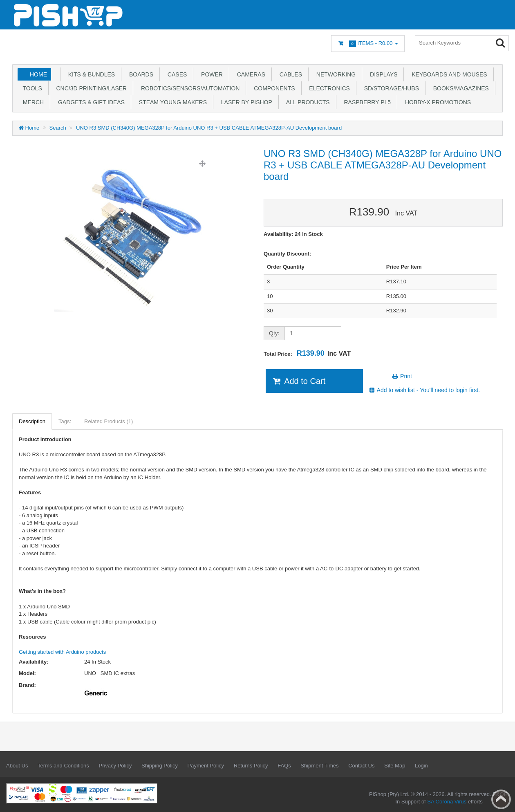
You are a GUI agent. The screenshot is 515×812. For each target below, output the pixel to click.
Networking (334, 74)
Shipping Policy (160, 766)
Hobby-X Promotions (436, 102)
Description (32, 421)
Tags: (65, 421)
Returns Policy (251, 766)
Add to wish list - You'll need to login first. (424, 390)
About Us (17, 766)
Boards (140, 74)
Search (58, 128)
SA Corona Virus (447, 802)
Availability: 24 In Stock (293, 234)
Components (273, 88)
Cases (176, 74)
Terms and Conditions (63, 766)
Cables (289, 74)
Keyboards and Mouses (448, 74)
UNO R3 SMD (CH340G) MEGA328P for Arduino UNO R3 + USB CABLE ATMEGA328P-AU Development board (209, 128)
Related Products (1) (109, 421)
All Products (307, 102)
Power (210, 74)
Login (421, 766)
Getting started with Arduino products (62, 652)
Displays (382, 74)
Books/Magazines (459, 88)
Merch (32, 102)
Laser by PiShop (245, 102)
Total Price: (307, 353)
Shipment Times (319, 766)
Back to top (501, 799)
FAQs (284, 766)
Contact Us (361, 766)
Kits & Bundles (90, 74)
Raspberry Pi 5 (366, 102)
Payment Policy (206, 766)
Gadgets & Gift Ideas (90, 102)
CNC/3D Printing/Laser (90, 88)
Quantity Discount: (287, 254)
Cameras (250, 74)
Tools (31, 88)
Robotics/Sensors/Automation (189, 88)
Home (38, 74)
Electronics (328, 88)
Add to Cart (299, 381)
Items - (368, 44)
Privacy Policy (115, 766)
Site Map (395, 766)
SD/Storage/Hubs (390, 88)
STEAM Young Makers (171, 102)
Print (402, 376)
